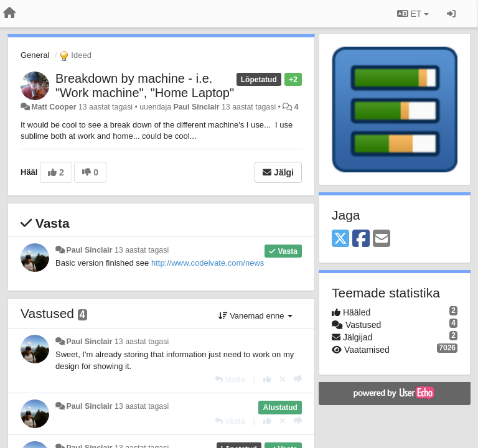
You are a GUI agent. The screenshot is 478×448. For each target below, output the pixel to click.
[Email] (382, 239)
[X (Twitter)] (340, 239)
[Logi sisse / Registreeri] (451, 14)
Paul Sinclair (196, 107)
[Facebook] (361, 239)
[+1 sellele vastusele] (267, 379)
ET (413, 14)
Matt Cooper (54, 107)
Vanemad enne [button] (255, 316)
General (35, 55)
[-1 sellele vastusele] (298, 379)
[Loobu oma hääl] (283, 379)
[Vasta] (230, 379)
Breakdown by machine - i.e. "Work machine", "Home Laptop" (145, 86)
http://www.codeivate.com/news (208, 263)
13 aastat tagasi (142, 250)
